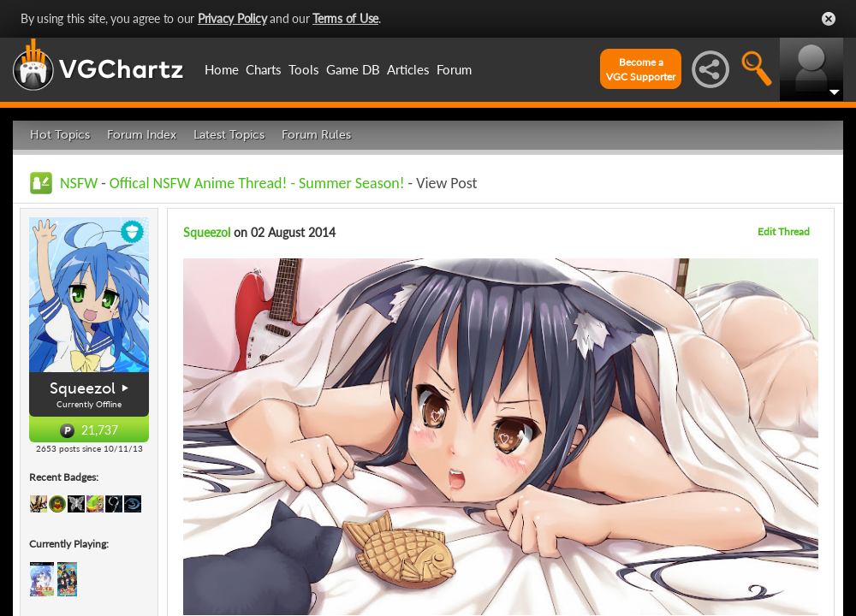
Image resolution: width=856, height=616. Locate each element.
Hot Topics (60, 135)
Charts (264, 69)
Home (222, 69)
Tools (304, 69)
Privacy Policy (232, 18)
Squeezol (83, 388)
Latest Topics (229, 135)
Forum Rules (316, 135)
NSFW (79, 183)
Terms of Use (345, 18)
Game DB (353, 69)
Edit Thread (784, 231)
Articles (408, 69)
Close (829, 19)
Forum (454, 69)
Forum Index (142, 135)
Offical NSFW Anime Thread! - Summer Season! (257, 183)
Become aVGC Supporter (641, 69)
